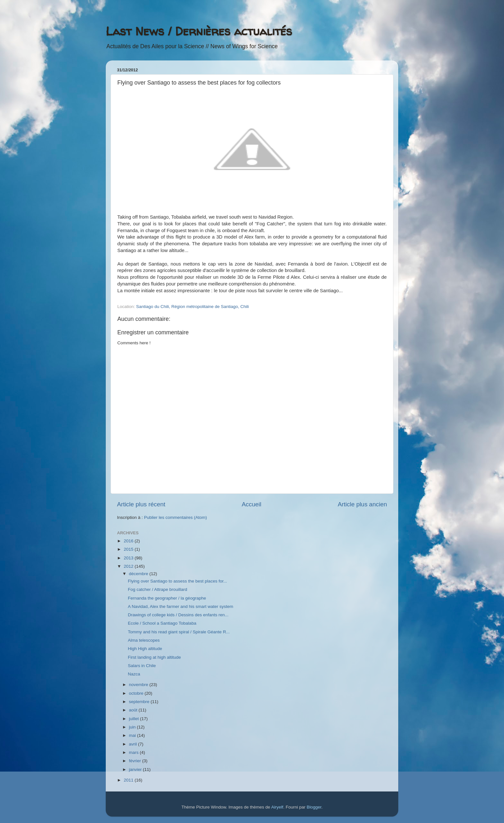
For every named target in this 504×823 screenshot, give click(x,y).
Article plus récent (141, 504)
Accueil (252, 504)
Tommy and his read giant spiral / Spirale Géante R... (179, 632)
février (135, 761)
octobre (137, 693)
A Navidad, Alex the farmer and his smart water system (181, 606)
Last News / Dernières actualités (199, 31)
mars (134, 752)
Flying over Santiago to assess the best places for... (177, 581)
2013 (129, 558)
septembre (140, 702)
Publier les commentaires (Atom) (175, 517)
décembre (139, 574)
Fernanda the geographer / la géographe (167, 598)
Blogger (314, 807)
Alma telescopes (144, 640)
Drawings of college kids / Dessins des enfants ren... (178, 615)
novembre (139, 685)
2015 (129, 549)
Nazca (134, 674)
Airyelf (277, 807)
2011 (129, 780)
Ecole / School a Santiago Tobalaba (162, 623)
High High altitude (145, 649)
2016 (129, 541)
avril (134, 744)
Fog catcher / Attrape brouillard (158, 589)
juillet (135, 719)
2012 (129, 566)
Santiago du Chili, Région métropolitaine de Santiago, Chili (193, 307)
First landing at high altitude (154, 657)
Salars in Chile (142, 666)
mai (133, 735)
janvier (136, 769)
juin (133, 727)
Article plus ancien (362, 504)
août (134, 710)
